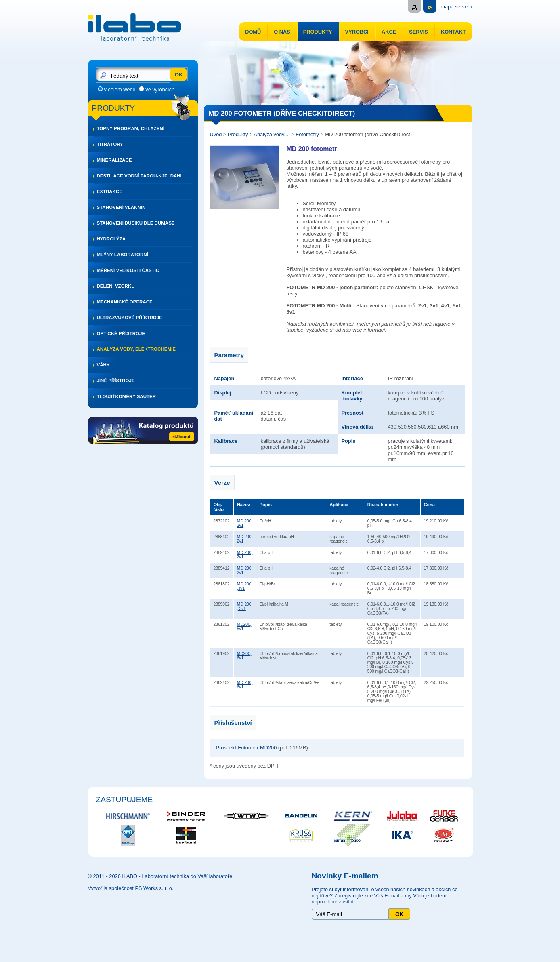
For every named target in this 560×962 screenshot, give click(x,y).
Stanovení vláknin (121, 207)
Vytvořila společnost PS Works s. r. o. (131, 888)
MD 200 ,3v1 (244, 586)
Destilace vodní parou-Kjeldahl (140, 176)
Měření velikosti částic (128, 270)
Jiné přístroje (116, 381)
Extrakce (110, 192)
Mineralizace (114, 160)
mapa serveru (456, 7)
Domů (253, 32)
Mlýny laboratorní (123, 255)
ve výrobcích (160, 89)
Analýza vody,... (272, 134)
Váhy (103, 365)
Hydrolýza (111, 239)
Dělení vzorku (116, 286)
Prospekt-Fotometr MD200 (246, 748)
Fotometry (307, 134)
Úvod (216, 134)
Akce (389, 32)
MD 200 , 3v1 (244, 606)
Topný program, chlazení (131, 128)
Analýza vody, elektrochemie (136, 349)
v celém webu (120, 89)
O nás (282, 32)
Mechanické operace (125, 302)
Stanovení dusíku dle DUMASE (136, 223)
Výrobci (357, 32)
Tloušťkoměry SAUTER (127, 396)
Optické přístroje (121, 333)
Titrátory (110, 144)
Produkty (318, 32)
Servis (418, 32)
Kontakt (453, 32)
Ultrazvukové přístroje (130, 318)
